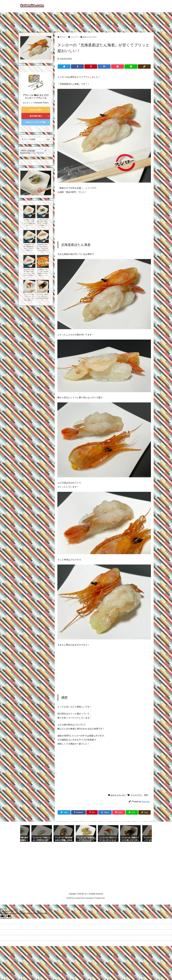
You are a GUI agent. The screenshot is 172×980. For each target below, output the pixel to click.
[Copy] (144, 67)
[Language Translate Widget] (33, 151)
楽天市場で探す (36, 116)
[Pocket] (118, 67)
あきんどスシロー (90, 37)
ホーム (62, 37)
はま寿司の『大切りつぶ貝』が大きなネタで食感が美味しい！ (29, 223)
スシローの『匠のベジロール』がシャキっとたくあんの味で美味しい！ (29, 297)
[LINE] (131, 67)
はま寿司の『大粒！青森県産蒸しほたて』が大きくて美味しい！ (29, 248)
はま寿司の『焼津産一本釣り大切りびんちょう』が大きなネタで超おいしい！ (29, 273)
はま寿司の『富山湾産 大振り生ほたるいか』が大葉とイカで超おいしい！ (42, 224)
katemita (146, 802)
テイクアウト (136, 795)
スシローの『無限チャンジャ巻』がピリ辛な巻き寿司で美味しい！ (42, 297)
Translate (37, 153)
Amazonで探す (36, 110)
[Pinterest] (91, 67)
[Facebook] (77, 67)
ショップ (74, 37)
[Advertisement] (86, 21)
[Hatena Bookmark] (104, 67)
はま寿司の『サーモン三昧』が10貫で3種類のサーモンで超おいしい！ (42, 272)
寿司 (146, 795)
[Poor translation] (7, 916)
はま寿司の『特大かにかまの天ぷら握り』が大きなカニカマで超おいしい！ (42, 248)
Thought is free (100, 898)
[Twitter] (64, 67)
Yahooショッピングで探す (36, 122)
